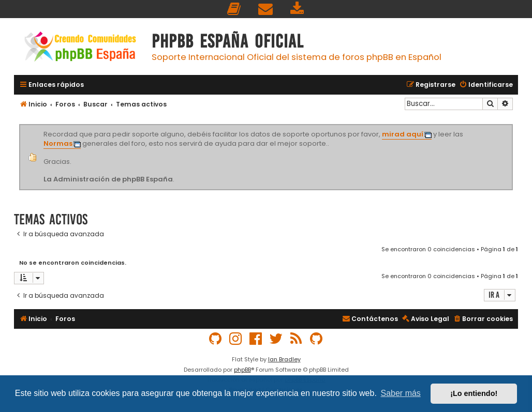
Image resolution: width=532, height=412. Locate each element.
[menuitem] (234, 9)
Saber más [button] (401, 393)
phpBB (242, 370)
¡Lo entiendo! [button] (474, 393)
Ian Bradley (284, 359)
